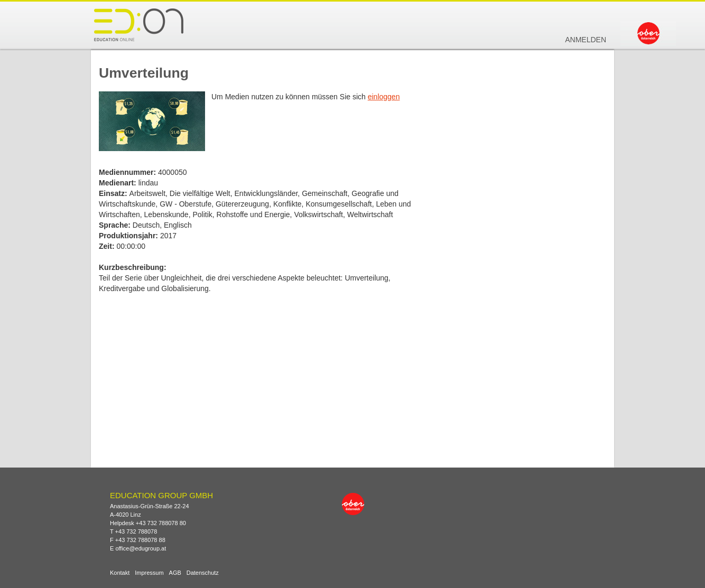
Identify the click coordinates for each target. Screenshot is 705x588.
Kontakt (120, 573)
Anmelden (586, 40)
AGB (175, 573)
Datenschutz (203, 573)
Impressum (149, 573)
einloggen (384, 97)
